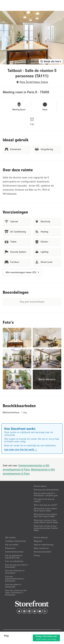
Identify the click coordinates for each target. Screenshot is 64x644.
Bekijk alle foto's (51, 61)
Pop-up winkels (12, 545)
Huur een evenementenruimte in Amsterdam (15, 579)
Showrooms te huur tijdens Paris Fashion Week (45, 510)
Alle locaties (10, 537)
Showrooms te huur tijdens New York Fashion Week (45, 515)
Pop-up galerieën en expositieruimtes (14, 557)
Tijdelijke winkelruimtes (16, 541)
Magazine (38, 541)
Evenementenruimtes (14, 552)
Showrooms (10, 548)
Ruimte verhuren (41, 537)
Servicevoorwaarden (42, 552)
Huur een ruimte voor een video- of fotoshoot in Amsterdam (16, 593)
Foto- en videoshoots (14, 561)
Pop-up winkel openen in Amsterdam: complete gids (46, 494)
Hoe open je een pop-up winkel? (44, 500)
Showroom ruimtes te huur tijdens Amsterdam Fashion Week (46, 528)
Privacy (37, 555)
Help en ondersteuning (44, 545)
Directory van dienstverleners (46, 490)
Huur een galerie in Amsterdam (13, 586)
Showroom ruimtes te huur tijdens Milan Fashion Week (46, 521)
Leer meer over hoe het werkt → (21, 449)
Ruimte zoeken (40, 486)
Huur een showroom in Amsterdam (15, 572)
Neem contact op (41, 548)
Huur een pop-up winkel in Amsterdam (16, 566)
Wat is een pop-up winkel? (45, 505)
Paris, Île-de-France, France (34, 82)
